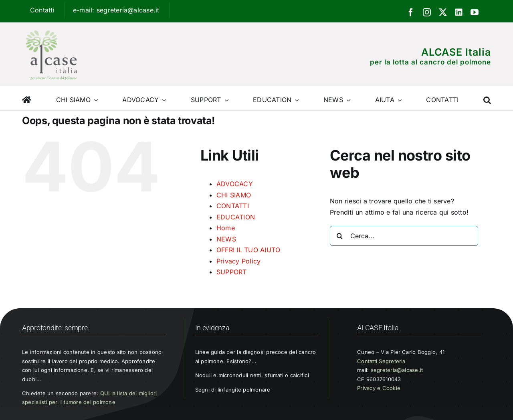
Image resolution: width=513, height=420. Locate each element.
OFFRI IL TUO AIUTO (248, 250)
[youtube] (475, 12)
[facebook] (411, 12)
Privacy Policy (238, 261)
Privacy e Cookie (379, 388)
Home (226, 228)
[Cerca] (340, 236)
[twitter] (443, 12)
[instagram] (427, 12)
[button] (487, 98)
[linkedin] (459, 12)
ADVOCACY (235, 184)
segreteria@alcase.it (397, 370)
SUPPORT (232, 272)
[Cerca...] (404, 236)
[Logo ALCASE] (51, 28)
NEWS (226, 239)
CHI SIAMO (234, 195)
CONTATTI (233, 206)
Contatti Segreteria (381, 361)
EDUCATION (236, 217)
